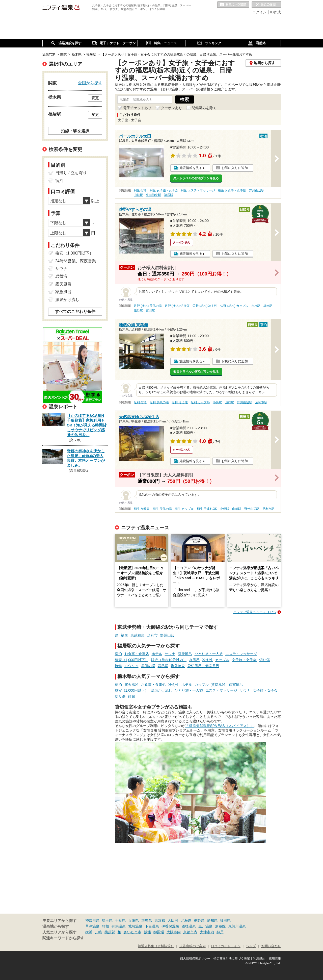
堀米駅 (268, 306)
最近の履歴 (266, 5)
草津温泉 (92, 926)
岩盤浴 (163, 666)
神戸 (220, 932)
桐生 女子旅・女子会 (164, 190)
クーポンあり (172, 108)
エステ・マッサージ (241, 654)
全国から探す (90, 83)
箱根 (105, 926)
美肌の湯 (148, 666)
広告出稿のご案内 (193, 946)
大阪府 (173, 920)
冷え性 (207, 660)
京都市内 (190, 932)
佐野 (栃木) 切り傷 (177, 306)
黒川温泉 (205, 926)
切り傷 (264, 660)
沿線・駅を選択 (75, 131)
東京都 (160, 920)
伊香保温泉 (170, 926)
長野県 (199, 920)
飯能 (147, 932)
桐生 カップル (184, 509)
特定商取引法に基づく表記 (232, 959)
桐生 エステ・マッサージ (198, 190)
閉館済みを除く (204, 108)
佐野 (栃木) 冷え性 (205, 306)
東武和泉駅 (153, 195)
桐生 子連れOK (207, 509)
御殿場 (159, 932)
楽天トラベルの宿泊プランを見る (196, 178)
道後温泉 (189, 926)
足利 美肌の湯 (159, 402)
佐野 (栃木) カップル (234, 306)
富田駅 (150, 310)
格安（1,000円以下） (132, 660)
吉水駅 (256, 306)
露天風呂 (185, 654)
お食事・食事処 (137, 654)
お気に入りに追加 (235, 168)
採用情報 (275, 959)
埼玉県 (107, 920)
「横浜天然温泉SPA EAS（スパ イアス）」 (220, 726)
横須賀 (110, 932)
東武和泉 (138, 635)
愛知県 (212, 920)
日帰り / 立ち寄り (71, 173)
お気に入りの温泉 (233, 5)
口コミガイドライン (226, 946)
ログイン (259, 12)
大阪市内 (174, 932)
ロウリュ (131, 666)
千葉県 (120, 920)
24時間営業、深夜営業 (76, 261)
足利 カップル (200, 402)
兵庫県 (133, 920)
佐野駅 (138, 310)
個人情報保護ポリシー (195, 959)
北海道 (186, 920)
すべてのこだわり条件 (75, 311)
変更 (95, 98)
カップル (222, 660)
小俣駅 (217, 402)
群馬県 (147, 920)
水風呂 (194, 660)
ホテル (157, 654)
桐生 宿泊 (140, 190)
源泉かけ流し (161, 690)
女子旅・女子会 (244, 660)
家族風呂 (63, 292)
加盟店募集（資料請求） (156, 946)
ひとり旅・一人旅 (209, 654)
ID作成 (276, 12)
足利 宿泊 (140, 402)
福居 (124, 635)
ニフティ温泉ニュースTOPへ (255, 612)
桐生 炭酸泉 (142, 509)
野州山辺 (167, 635)
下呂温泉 (152, 926)
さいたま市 (132, 932)
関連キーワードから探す (63, 938)
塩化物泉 (178, 666)
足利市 (152, 635)
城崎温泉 (135, 926)
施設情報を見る (191, 168)
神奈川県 (92, 920)
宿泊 (118, 654)
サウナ (170, 654)
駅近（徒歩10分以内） (169, 660)
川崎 (98, 932)
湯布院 (220, 926)
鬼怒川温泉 (237, 926)
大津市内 (207, 932)
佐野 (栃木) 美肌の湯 (148, 306)
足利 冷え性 (180, 402)
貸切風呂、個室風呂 (203, 666)
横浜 (89, 932)
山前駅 (138, 195)
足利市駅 (261, 402)
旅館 (118, 666)
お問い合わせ (271, 946)
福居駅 (169, 195)
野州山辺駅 (257, 190)
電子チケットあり (137, 108)
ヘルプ (251, 946)
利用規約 (259, 959)
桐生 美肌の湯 (162, 509)
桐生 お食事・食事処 (232, 190)
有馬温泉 (119, 926)
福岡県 (225, 920)
